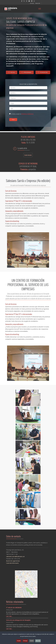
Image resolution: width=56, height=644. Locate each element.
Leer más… (9, 616)
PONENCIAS (43, 73)
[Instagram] (27, 1)
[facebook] (22, 1)
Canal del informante (11, 563)
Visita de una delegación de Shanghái (18, 620)
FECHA (11, 73)
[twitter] (24, 1)
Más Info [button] (38, 641)
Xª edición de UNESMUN (14, 608)
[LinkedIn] (32, 1)
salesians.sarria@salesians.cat (14, 556)
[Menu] (40, 9)
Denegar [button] (25, 641)
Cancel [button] (32, 641)
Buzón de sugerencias (11, 561)
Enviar (13, 119)
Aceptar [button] (19, 641)
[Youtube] (29, 1)
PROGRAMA (26, 73)
